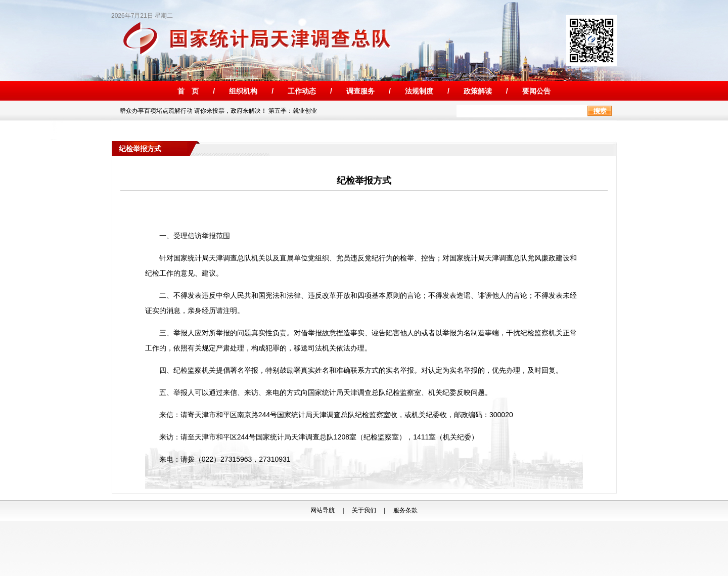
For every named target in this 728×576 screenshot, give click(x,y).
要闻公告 (536, 91)
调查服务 (360, 91)
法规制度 (419, 91)
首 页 (188, 91)
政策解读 (478, 91)
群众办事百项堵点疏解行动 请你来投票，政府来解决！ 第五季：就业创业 (217, 111)
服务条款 (405, 510)
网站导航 (323, 510)
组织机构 (243, 91)
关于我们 (364, 510)
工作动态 (302, 91)
